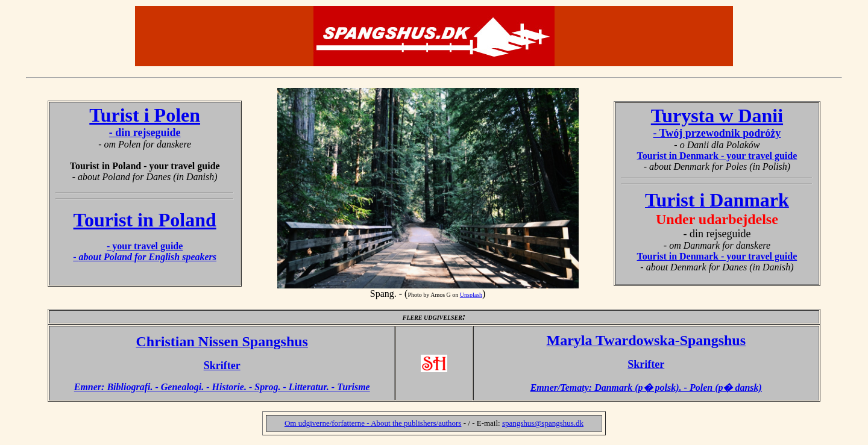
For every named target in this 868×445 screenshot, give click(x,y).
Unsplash (471, 295)
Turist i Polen (145, 115)
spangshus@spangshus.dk (543, 423)
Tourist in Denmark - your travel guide (717, 156)
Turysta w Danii (717, 116)
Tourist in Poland (145, 220)
